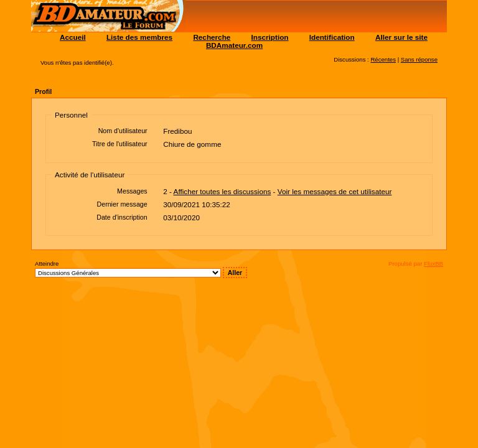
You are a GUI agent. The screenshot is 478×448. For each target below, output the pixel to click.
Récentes (383, 59)
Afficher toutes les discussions (223, 191)
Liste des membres (139, 37)
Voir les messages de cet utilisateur (335, 191)
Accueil (73, 37)
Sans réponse (419, 59)
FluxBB (433, 264)
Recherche (212, 37)
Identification (332, 37)
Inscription (270, 37)
